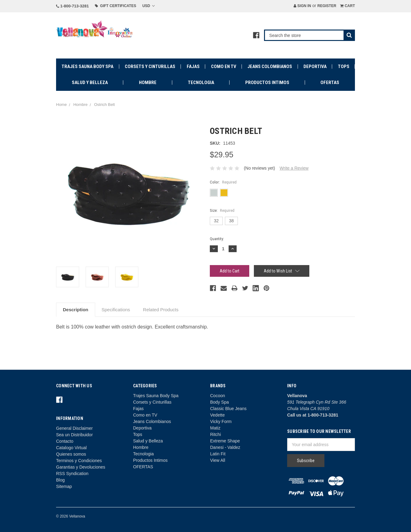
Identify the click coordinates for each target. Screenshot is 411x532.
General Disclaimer (74, 428)
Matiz (215, 428)
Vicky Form (221, 421)
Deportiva (315, 66)
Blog (60, 480)
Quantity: (217, 239)
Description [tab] (76, 310)
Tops (344, 66)
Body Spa (220, 402)
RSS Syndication (72, 474)
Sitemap (64, 486)
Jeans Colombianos (270, 66)
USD (149, 6)
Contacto (65, 441)
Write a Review (294, 168)
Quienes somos (71, 454)
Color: (223, 182)
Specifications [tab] (116, 310)
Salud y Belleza (90, 83)
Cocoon (218, 396)
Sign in (302, 6)
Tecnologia (201, 83)
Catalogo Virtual (71, 448)
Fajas (193, 66)
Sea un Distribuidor (74, 435)
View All (218, 460)
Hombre (148, 83)
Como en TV (224, 66)
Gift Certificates (116, 6)
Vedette (218, 415)
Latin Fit (218, 454)
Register (327, 6)
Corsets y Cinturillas (150, 66)
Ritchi (216, 434)
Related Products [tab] (161, 310)
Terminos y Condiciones (79, 461)
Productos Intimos (267, 83)
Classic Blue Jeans (228, 409)
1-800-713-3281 (72, 6)
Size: (222, 210)
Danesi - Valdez (225, 447)
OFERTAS (330, 83)
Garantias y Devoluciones (81, 467)
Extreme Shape (225, 441)
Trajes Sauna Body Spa (87, 66)
